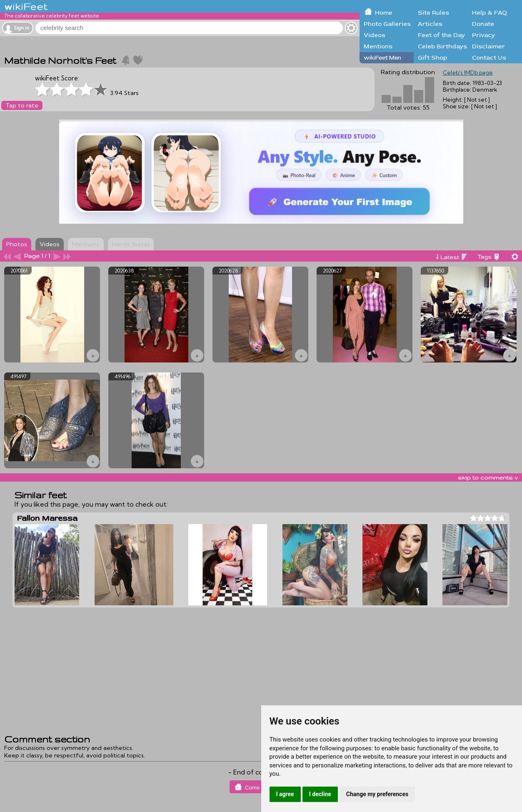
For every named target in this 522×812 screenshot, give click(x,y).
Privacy (483, 35)
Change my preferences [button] (377, 794)
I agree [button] (285, 794)
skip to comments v (488, 477)
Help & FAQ (490, 13)
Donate (483, 24)
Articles (430, 24)
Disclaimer (488, 46)
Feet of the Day (441, 35)
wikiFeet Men (382, 58)
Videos (375, 35)
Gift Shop (432, 58)
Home (384, 13)
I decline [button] (320, 794)
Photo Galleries (387, 24)
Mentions (378, 46)
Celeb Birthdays (442, 46)
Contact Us (489, 58)
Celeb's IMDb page (468, 72)
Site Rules (433, 13)
